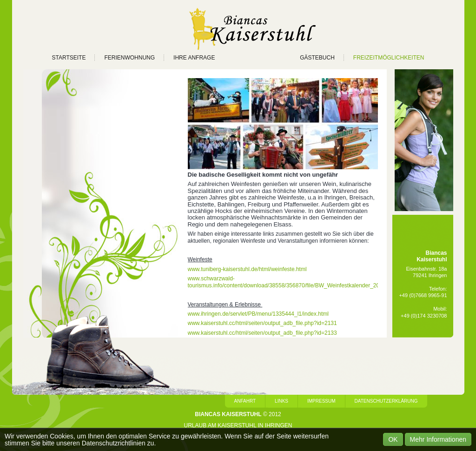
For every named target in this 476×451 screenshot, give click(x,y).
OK (393, 439)
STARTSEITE (69, 58)
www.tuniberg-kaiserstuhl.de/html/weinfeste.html (247, 269)
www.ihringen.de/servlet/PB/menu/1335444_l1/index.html (258, 314)
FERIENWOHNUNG (129, 58)
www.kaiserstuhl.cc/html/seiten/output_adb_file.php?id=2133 (262, 333)
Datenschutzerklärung (386, 401)
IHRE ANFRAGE (194, 58)
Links (281, 401)
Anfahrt (245, 401)
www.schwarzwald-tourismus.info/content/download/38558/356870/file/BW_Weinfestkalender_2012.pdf (291, 282)
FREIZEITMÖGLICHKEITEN (389, 58)
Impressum (321, 401)
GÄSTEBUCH (317, 58)
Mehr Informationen (438, 439)
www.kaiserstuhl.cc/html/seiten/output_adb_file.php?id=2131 (262, 323)
